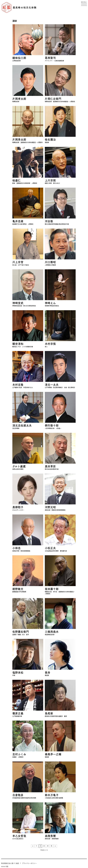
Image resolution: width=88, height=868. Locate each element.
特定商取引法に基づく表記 (10, 863)
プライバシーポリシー (29, 863)
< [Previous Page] (33, 846)
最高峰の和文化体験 (25, 7)
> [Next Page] (55, 846)
